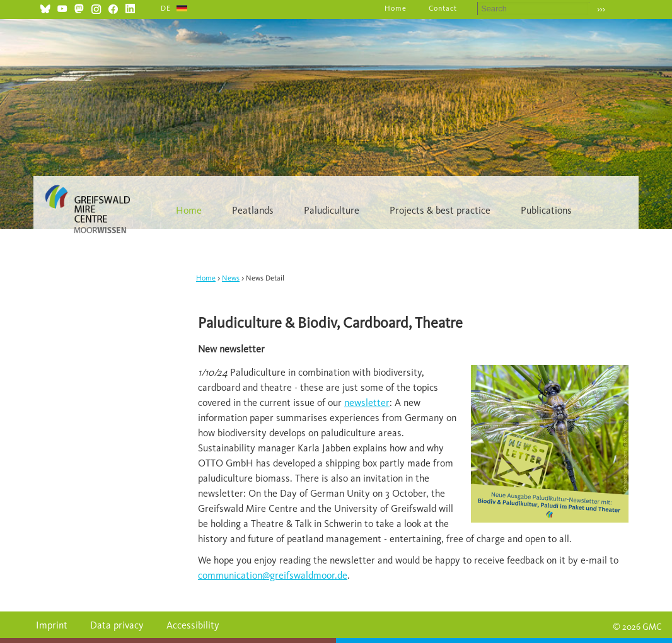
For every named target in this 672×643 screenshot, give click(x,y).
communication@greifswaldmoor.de (273, 575)
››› (601, 9)
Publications (546, 210)
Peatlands (253, 210)
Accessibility (193, 625)
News (231, 278)
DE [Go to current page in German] (166, 8)
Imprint (52, 625)
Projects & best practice (440, 210)
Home (396, 8)
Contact (443, 8)
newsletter (367, 403)
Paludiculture (332, 210)
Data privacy (117, 625)
